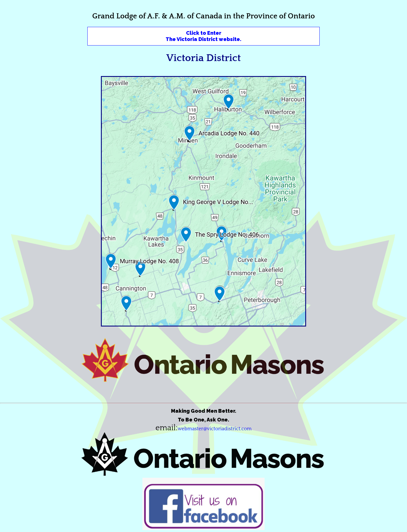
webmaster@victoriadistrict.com (215, 429)
